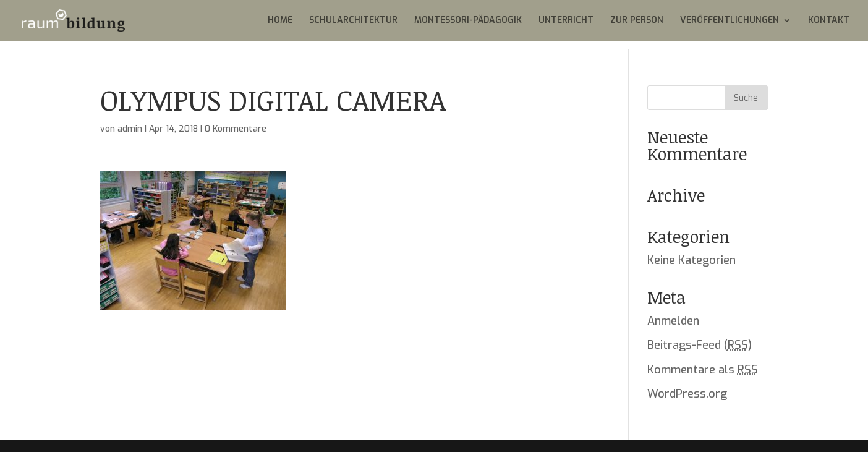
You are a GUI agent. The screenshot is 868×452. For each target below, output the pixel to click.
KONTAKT (829, 21)
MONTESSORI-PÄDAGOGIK (468, 21)
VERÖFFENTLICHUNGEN (730, 21)
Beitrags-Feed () (700, 345)
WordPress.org (687, 394)
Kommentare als (703, 370)
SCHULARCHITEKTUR (353, 21)
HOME (280, 21)
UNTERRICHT (566, 21)
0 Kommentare (236, 129)
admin (130, 129)
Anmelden (673, 321)
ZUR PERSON (637, 21)
